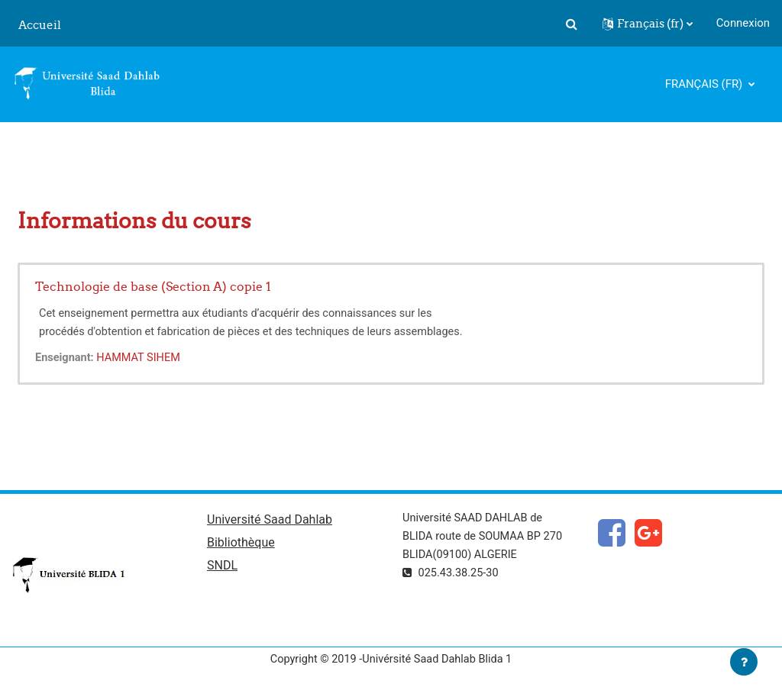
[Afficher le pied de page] (744, 662)
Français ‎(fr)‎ (705, 84)
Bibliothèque (241, 544)
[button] (572, 24)
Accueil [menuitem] (40, 25)
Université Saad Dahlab (270, 521)
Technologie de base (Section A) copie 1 (153, 286)
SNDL (222, 568)
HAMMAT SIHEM (142, 358)
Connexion (743, 23)
